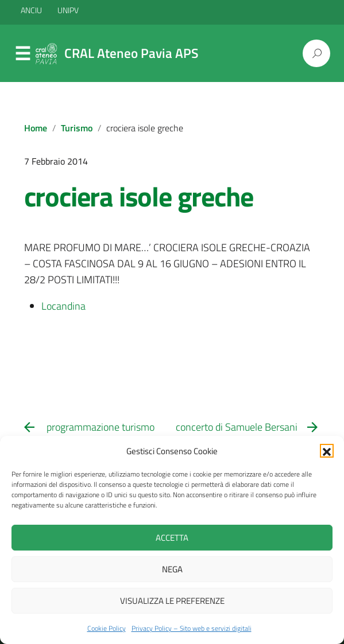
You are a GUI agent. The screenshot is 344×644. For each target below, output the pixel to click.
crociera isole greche (139, 196)
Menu (23, 54)
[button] (327, 451)
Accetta (172, 538)
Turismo (77, 128)
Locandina (65, 306)
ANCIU (32, 10)
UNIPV (68, 10)
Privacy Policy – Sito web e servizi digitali (192, 628)
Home (36, 128)
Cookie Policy (107, 628)
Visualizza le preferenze (172, 601)
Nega (172, 569)
